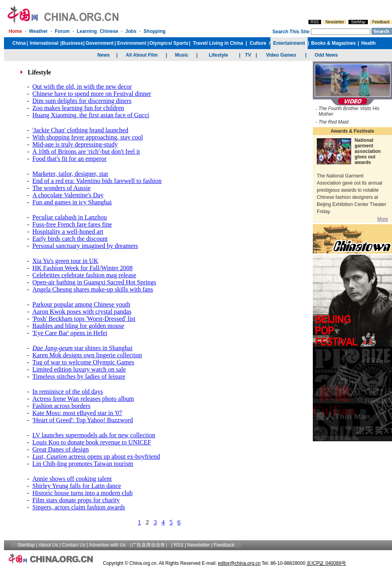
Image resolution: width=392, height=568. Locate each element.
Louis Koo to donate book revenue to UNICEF (92, 442)
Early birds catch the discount (70, 239)
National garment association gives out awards (367, 151)
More (383, 219)
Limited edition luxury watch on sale (79, 369)
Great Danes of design (61, 449)
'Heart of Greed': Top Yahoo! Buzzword (83, 420)
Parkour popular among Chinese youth (81, 304)
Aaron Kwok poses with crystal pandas (82, 312)
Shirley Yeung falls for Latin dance (77, 486)
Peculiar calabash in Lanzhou (70, 217)
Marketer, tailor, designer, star (70, 174)
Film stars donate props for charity (76, 500)
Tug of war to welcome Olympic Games (83, 362)
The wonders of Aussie (62, 188)
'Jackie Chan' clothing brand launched (80, 130)
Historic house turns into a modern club (83, 493)
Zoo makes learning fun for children (78, 108)
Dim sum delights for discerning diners (82, 101)
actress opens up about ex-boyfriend (96, 456)
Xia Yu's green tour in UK (65, 261)
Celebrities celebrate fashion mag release (84, 275)
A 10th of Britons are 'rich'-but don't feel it (86, 152)
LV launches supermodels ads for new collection (94, 435)
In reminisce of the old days (68, 392)
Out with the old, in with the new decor (82, 87)
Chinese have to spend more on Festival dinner (92, 94)
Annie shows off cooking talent (72, 479)
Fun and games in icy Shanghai (72, 202)
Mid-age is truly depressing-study (75, 144)
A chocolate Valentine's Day (68, 195)
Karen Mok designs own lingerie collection (87, 355)
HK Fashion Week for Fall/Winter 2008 (83, 268)
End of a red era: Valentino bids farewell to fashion (97, 181)
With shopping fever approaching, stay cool (88, 137)
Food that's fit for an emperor (69, 159)
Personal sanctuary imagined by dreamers (85, 246)
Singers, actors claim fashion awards (79, 507)
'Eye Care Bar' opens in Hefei (70, 333)
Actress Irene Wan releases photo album (83, 399)
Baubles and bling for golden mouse (78, 326)
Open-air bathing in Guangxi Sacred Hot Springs (94, 282)
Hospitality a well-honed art (68, 232)
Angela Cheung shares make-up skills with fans (93, 289)
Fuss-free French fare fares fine (72, 224)
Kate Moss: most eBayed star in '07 (77, 413)
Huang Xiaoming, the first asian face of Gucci (91, 115)
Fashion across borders (62, 406)
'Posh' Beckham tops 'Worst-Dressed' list (84, 319)
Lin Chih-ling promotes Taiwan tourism (83, 464)
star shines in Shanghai (83, 348)
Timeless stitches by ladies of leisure (79, 376)
